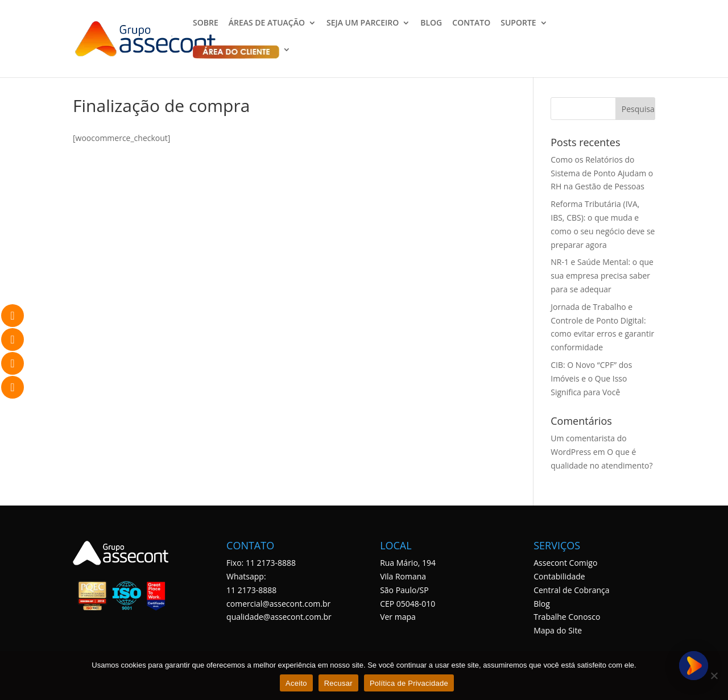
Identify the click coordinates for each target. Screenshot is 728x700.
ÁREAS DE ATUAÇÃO (267, 23)
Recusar (338, 683)
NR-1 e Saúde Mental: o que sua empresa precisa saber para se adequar (602, 276)
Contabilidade (559, 576)
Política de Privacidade (409, 683)
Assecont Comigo (565, 563)
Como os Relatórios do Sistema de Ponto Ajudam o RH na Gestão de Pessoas (602, 173)
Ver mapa (398, 617)
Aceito (296, 683)
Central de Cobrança (571, 590)
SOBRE (206, 23)
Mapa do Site (558, 630)
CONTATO (471, 23)
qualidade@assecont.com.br (279, 617)
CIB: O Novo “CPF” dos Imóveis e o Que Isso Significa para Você (591, 378)
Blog (542, 604)
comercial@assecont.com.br (278, 604)
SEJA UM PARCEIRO (363, 23)
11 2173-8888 (251, 590)
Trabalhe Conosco (567, 617)
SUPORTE (518, 23)
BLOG (431, 23)
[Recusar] (714, 676)
